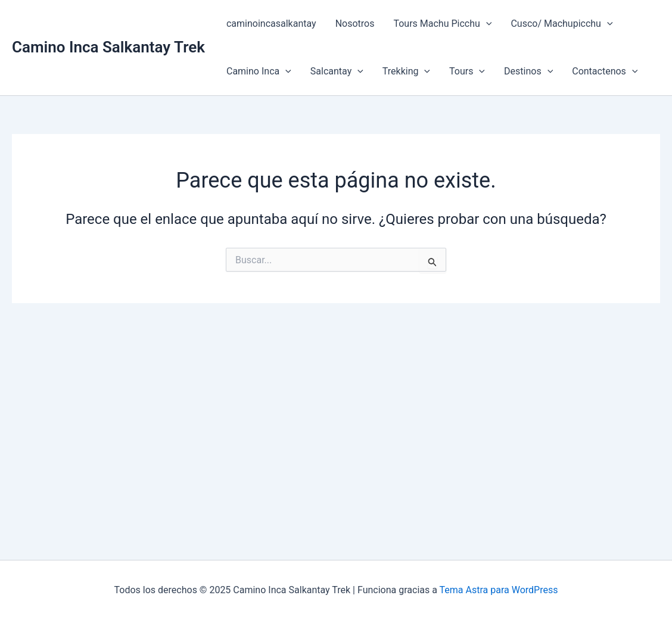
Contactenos (605, 71)
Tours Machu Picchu (442, 24)
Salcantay (337, 71)
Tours (467, 71)
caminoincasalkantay (271, 24)
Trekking (406, 71)
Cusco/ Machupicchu (561, 24)
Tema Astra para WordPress (499, 590)
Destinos (528, 71)
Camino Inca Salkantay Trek (108, 47)
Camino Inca (259, 71)
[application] (486, 24)
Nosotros (355, 24)
